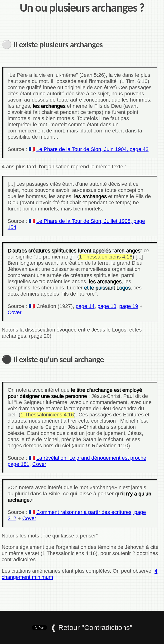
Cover (15, 312)
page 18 (107, 306)
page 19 (129, 306)
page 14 (85, 306)
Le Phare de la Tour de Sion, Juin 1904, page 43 (92, 149)
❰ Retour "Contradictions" (91, 627)
